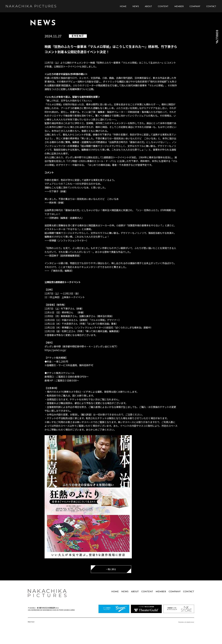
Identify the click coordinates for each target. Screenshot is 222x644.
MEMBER (179, 7)
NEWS (136, 7)
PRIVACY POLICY (31, 622)
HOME (123, 7)
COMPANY (195, 7)
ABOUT (148, 7)
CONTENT (163, 7)
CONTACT (211, 7)
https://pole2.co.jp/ (55, 350)
